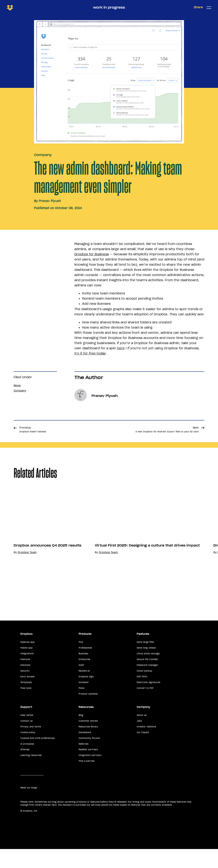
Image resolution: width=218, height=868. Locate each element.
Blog (81, 734)
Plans (82, 707)
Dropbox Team (27, 591)
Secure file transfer (147, 678)
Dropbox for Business (92, 254)
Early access (27, 696)
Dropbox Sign (86, 696)
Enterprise (84, 678)
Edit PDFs (142, 696)
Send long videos (146, 667)
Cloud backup (144, 690)
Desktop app (28, 661)
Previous (33, 429)
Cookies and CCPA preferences (37, 757)
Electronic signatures (148, 701)
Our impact (143, 751)
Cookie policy (28, 751)
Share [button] (198, 7)
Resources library (88, 746)
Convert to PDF (145, 707)
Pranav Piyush (50, 201)
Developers (85, 751)
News (17, 385)
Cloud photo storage (148, 673)
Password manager (147, 684)
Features (25, 678)
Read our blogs (29, 807)
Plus (81, 661)
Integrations (27, 673)
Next (167, 429)
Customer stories (88, 740)
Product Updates (88, 713)
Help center (27, 734)
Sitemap (25, 768)
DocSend (84, 701)
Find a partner (87, 780)
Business (83, 673)
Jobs (139, 740)
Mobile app (27, 667)
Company (43, 155)
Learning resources (31, 774)
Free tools (26, 707)
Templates (26, 701)
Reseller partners (88, 768)
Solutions (25, 684)
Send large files (145, 661)
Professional (85, 667)
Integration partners (90, 774)
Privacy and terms (31, 746)
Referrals (84, 763)
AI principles (27, 763)
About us (142, 734)
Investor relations (146, 746)
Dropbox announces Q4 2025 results (47, 584)
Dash (81, 684)
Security (25, 690)
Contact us (26, 740)
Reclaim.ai (84, 690)
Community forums (89, 757)
